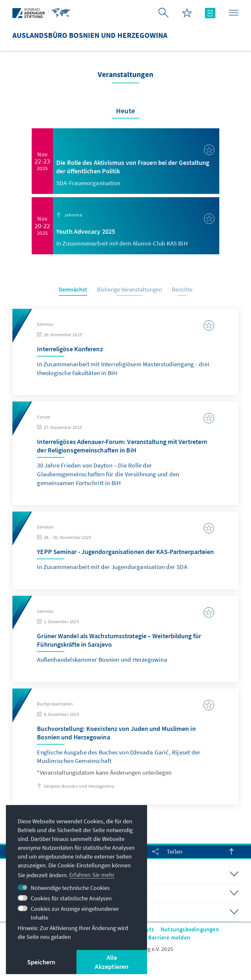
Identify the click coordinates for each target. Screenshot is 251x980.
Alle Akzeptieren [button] (112, 962)
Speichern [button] (41, 962)
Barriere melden (169, 937)
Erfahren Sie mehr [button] (92, 875)
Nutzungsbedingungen (190, 929)
